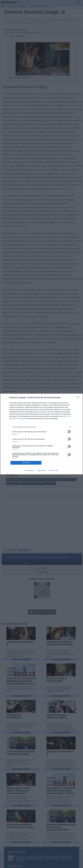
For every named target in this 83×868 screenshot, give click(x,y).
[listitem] (41, 427)
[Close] (79, 398)
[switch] (68, 432)
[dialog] (41, 434)
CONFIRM (26, 463)
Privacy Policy (54, 470)
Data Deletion (29, 470)
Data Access (41, 470)
